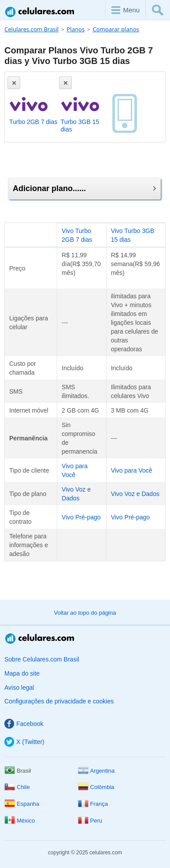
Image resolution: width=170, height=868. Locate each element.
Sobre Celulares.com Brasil (42, 659)
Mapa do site (22, 673)
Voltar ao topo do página (85, 613)
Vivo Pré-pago (81, 517)
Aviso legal (19, 688)
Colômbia (96, 787)
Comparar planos (116, 29)
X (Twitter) (24, 742)
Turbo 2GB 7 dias (33, 122)
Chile (17, 787)
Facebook (24, 724)
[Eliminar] (14, 83)
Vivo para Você (132, 470)
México (20, 821)
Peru (90, 821)
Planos (76, 29)
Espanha (22, 804)
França (93, 804)
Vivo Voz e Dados (135, 494)
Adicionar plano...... (84, 188)
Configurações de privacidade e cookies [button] (59, 701)
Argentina (96, 771)
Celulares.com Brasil (40, 12)
